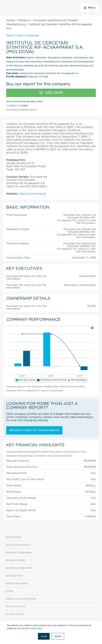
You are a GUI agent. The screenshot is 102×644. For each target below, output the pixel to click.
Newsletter (14, 576)
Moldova (24, 20)
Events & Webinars (19, 568)
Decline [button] (58, 636)
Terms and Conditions (21, 599)
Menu (90, 8)
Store (9, 591)
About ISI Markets (18, 545)
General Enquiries (18, 553)
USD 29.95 (51, 93)
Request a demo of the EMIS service (34, 430)
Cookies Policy (35, 628)
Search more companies (23, 36)
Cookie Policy (15, 614)
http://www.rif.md (32, 194)
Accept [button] (44, 636)
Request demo (15, 560)
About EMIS (13, 537)
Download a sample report (21, 110)
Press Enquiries (16, 584)
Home (10, 20)
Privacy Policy (16, 607)
